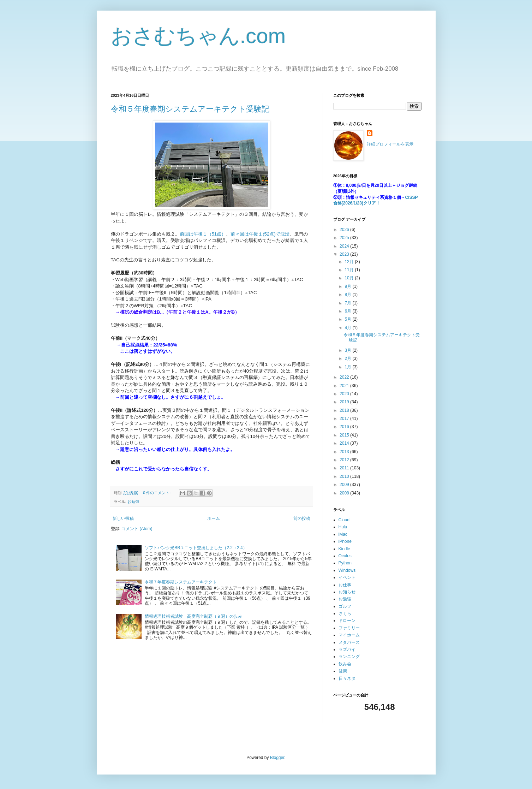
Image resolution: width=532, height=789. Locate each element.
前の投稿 (302, 518)
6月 (348, 311)
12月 (350, 262)
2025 (345, 238)
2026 (345, 230)
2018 (345, 410)
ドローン (347, 621)
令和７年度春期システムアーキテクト (181, 582)
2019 (345, 402)
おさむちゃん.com (198, 36)
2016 (345, 427)
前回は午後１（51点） (203, 234)
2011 (345, 468)
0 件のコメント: (157, 493)
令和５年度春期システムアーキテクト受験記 (190, 109)
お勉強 (133, 502)
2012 (345, 460)
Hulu (343, 527)
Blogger (277, 758)
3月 (348, 350)
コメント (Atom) (137, 529)
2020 (345, 394)
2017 (345, 419)
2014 (345, 443)
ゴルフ (345, 606)
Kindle (344, 549)
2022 (345, 377)
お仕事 (345, 585)
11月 (350, 270)
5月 (348, 319)
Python (345, 563)
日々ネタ (347, 678)
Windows (347, 570)
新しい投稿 (123, 518)
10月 (350, 278)
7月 (348, 303)
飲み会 (345, 664)
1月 (348, 367)
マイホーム (349, 635)
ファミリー (349, 628)
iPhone (345, 541)
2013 (345, 452)
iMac (343, 534)
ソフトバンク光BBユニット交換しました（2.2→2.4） (196, 548)
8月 (348, 295)
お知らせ (347, 592)
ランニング (349, 657)
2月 (348, 358)
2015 (345, 435)
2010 (345, 476)
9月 (348, 286)
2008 (345, 493)
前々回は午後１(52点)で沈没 (260, 234)
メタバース (349, 642)
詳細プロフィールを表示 (390, 144)
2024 (345, 246)
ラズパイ (347, 649)
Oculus (345, 556)
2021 (345, 386)
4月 (348, 328)
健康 (343, 671)
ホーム (214, 518)
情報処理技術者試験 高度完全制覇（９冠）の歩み (193, 616)
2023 (345, 254)
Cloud (344, 520)
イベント (347, 577)
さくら (345, 613)
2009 (345, 485)
